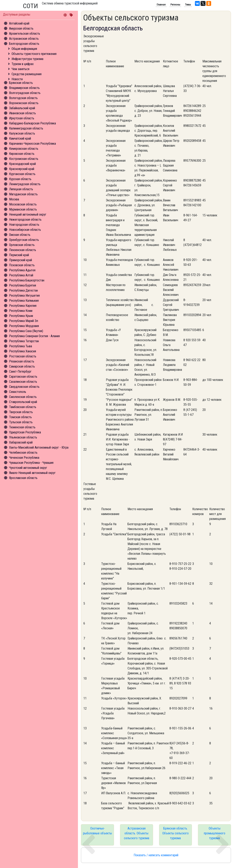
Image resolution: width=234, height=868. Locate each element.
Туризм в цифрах (23, 64)
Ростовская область (23, 356)
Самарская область (22, 366)
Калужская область (22, 133)
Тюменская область (22, 427)
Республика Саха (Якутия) (26, 331)
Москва (14, 199)
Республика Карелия (23, 306)
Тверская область (21, 412)
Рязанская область (22, 361)
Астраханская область (24, 39)
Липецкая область (21, 189)
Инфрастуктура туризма (27, 59)
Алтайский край (19, 23)
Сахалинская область (23, 382)
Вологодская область (23, 98)
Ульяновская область (23, 437)
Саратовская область (23, 377)
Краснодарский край (22, 164)
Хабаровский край (21, 442)
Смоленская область (23, 397)
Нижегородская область (25, 220)
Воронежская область (24, 103)
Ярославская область (23, 478)
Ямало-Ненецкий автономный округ (32, 473)
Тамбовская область (23, 407)
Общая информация (24, 49)
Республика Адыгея (22, 270)
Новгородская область (24, 225)
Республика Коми (21, 311)
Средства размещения (27, 74)
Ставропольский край (23, 402)
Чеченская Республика (24, 458)
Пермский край (19, 255)
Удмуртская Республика (25, 432)
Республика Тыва (21, 346)
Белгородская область (24, 44)
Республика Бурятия (23, 285)
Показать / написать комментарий (156, 855)
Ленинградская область (25, 184)
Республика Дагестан (23, 290)
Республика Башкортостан (27, 280)
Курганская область (22, 174)
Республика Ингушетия (24, 296)
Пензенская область (23, 250)
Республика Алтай (21, 275)
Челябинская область (23, 453)
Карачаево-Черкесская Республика (32, 144)
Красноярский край (22, 169)
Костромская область (24, 159)
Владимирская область (24, 88)
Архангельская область (25, 34)
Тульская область (21, 422)
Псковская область (22, 265)
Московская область (23, 204)
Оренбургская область (24, 240)
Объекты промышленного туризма (215, 833)
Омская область (20, 235)
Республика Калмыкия (24, 301)
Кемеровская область (24, 149)
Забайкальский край (22, 108)
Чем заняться (20, 69)
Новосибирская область (25, 230)
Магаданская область (23, 194)
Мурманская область (23, 209)
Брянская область (21, 83)
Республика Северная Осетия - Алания (34, 336)
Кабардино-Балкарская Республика (32, 123)
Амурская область (21, 28)
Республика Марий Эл (24, 321)
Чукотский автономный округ (28, 468)
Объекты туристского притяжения (34, 54)
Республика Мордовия (24, 326)
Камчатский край (20, 138)
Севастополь (18, 392)
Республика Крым (21, 316)
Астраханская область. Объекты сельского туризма (137, 833)
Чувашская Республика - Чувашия (31, 463)
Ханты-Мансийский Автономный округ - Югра (39, 447)
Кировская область (22, 154)
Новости (17, 79)
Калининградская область (26, 128)
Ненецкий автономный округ (28, 214)
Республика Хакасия (23, 351)
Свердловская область (24, 387)
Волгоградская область (25, 93)
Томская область (20, 417)
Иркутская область (22, 118)
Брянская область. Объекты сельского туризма (175, 833)
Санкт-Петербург (20, 371)
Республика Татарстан (24, 341)
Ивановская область (22, 113)
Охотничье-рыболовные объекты (97, 831)
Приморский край (21, 260)
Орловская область (22, 245)
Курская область (20, 179)
